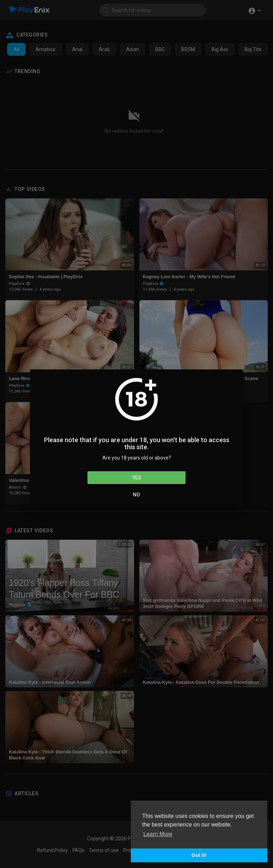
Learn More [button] (158, 834)
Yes (137, 478)
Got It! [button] (199, 855)
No (136, 495)
